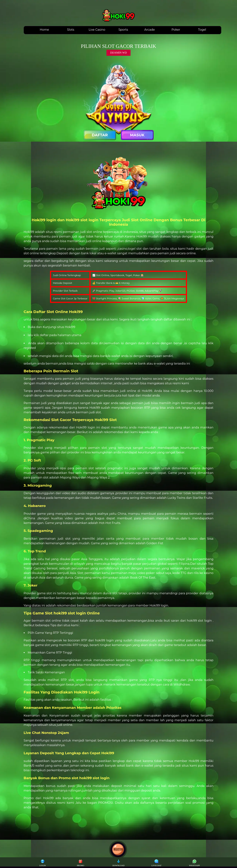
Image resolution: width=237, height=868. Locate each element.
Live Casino (97, 30)
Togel (202, 30)
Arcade (150, 30)
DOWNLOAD (119, 863)
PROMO (80, 863)
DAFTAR (100, 135)
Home (44, 30)
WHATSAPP (194, 863)
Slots (71, 30)
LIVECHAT (156, 863)
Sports (123, 30)
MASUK (137, 135)
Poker (176, 30)
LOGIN (43, 863)
